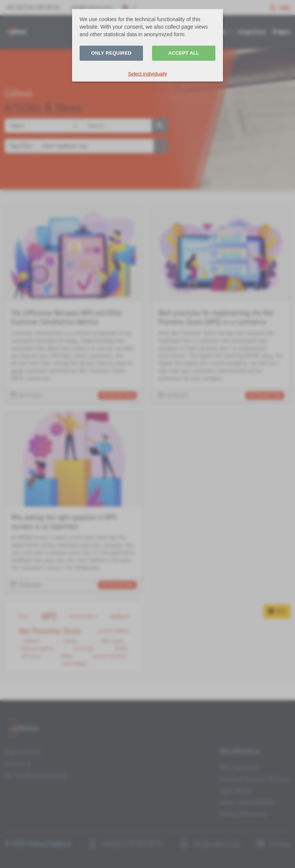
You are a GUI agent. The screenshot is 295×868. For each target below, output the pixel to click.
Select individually (147, 74)
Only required (111, 53)
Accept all (184, 53)
